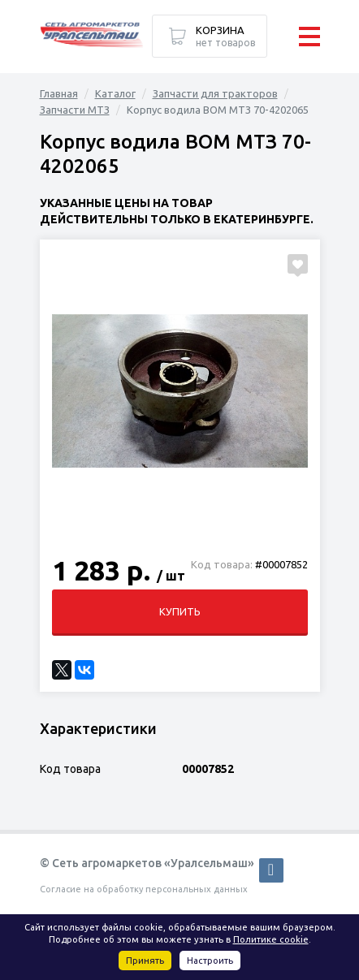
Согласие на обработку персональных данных (144, 889)
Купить (180, 611)
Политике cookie (271, 939)
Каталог (115, 93)
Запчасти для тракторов (215, 93)
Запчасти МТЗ (75, 110)
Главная (59, 93)
